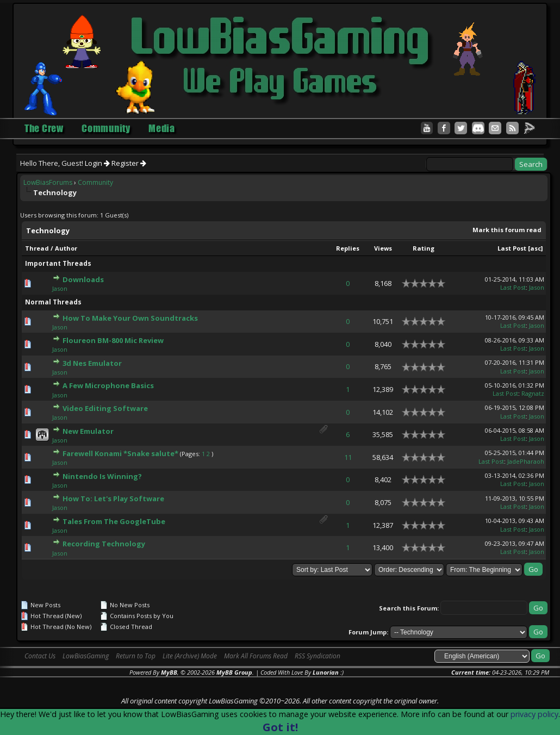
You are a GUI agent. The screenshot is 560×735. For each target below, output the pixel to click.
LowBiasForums (48, 182)
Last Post (512, 248)
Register (129, 163)
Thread (37, 248)
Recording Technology (104, 544)
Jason (60, 288)
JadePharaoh (526, 461)
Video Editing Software (105, 408)
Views (383, 248)
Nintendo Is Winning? (102, 476)
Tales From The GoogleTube (114, 521)
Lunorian (326, 672)
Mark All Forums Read (256, 656)
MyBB (169, 672)
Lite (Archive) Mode (190, 656)
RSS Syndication (318, 656)
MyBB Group (234, 672)
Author (66, 248)
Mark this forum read (507, 230)
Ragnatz (533, 393)
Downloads (83, 279)
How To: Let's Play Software (113, 499)
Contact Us (40, 656)
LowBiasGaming (86, 656)
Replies (348, 248)
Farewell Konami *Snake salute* (120, 453)
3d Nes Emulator (92, 363)
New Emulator (88, 431)
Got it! (280, 727)
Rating (424, 248)
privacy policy (534, 714)
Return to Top (136, 656)
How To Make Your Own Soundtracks (130, 318)
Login (97, 163)
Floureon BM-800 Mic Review (113, 340)
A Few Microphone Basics (108, 385)
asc (536, 248)
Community (95, 182)
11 (348, 457)
